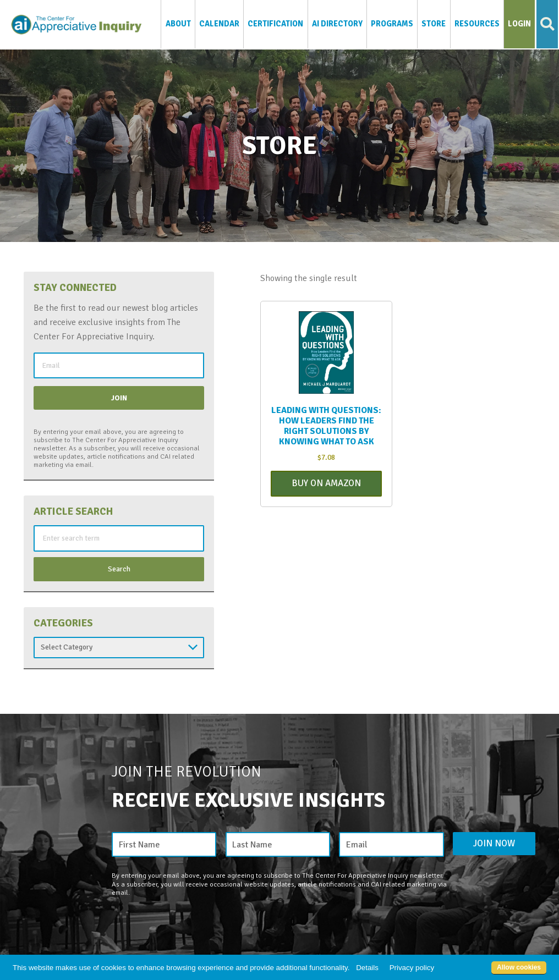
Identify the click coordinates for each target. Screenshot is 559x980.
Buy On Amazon (326, 484)
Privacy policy (412, 968)
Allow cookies (519, 967)
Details (367, 968)
